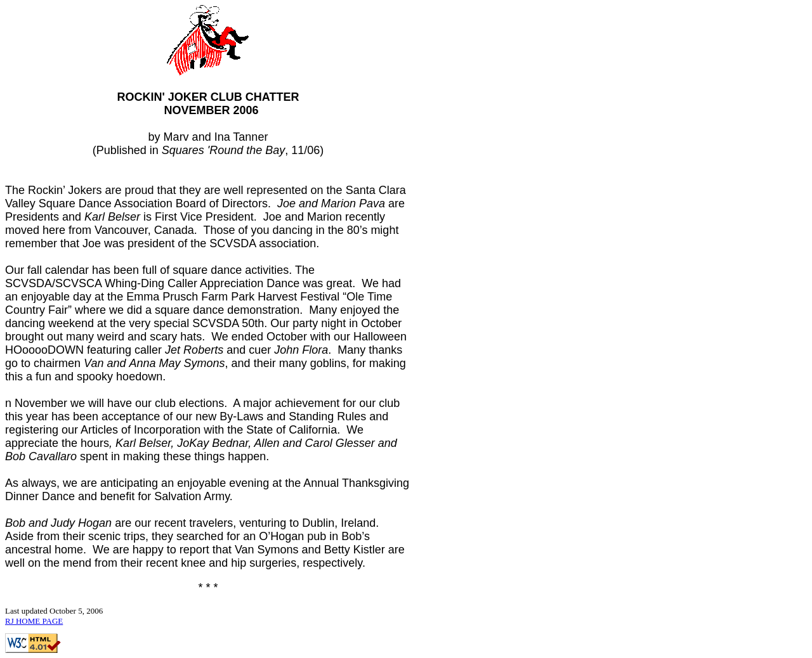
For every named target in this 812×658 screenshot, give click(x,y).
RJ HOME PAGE (34, 621)
